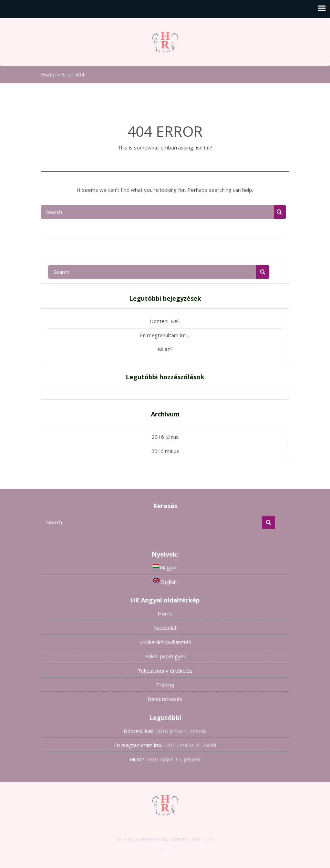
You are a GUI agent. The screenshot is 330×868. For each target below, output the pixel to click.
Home (48, 74)
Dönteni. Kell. (165, 321)
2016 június (165, 437)
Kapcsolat (165, 628)
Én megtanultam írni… (165, 335)
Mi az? (165, 349)
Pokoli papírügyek (165, 656)
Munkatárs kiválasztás (165, 642)
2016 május (165, 451)
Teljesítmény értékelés (165, 671)
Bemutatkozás (165, 699)
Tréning (165, 685)
